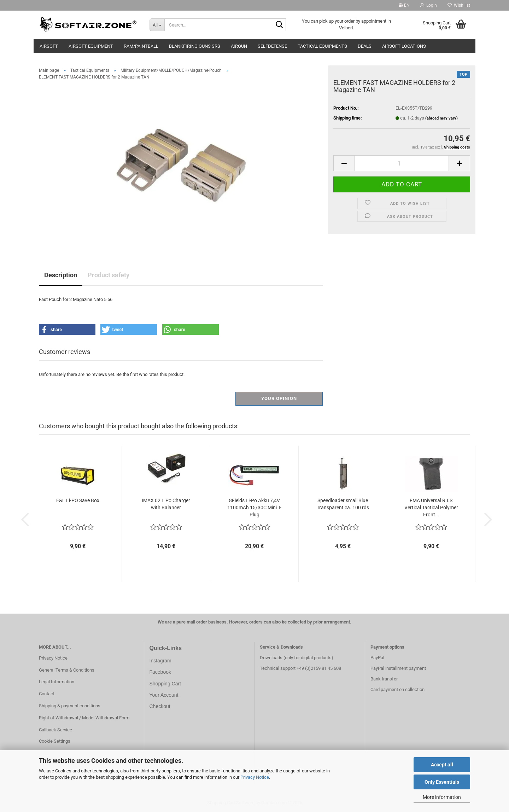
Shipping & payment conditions (70, 706)
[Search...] (157, 25)
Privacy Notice (255, 777)
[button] (404, 5)
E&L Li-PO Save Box (78, 500)
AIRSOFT (49, 46)
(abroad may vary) (441, 118)
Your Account (164, 695)
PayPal (377, 658)
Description (61, 275)
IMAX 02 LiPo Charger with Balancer (166, 504)
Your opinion (279, 398)
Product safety (109, 275)
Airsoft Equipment (91, 46)
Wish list (459, 5)
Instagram (160, 661)
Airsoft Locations (404, 46)
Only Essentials (442, 782)
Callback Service (55, 730)
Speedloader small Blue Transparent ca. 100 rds (343, 504)
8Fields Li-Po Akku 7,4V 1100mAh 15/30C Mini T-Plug (254, 507)
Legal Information (57, 682)
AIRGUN (239, 46)
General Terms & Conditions (67, 670)
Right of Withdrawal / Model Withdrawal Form (84, 718)
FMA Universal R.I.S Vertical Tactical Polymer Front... (431, 507)
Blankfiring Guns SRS (195, 46)
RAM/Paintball (141, 46)
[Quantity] (402, 163)
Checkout (160, 706)
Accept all (442, 765)
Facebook (160, 672)
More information (442, 797)
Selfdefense (272, 46)
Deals (365, 46)
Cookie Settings (55, 741)
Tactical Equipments (322, 46)
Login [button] (429, 5)
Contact (47, 694)
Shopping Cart (165, 684)
